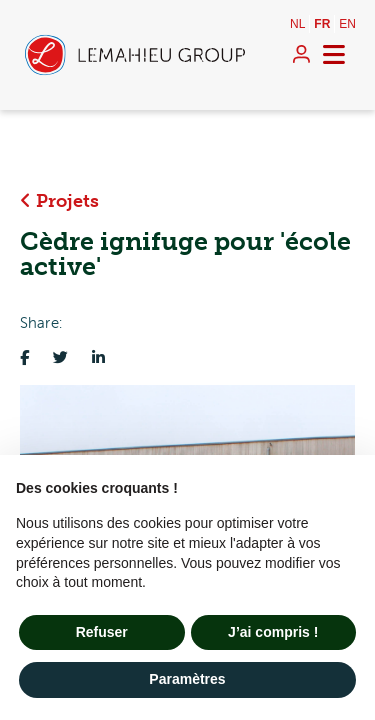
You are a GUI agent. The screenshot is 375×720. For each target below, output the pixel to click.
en (347, 24)
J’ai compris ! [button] (273, 632)
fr (322, 24)
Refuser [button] (102, 632)
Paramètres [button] (187, 679)
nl (297, 24)
